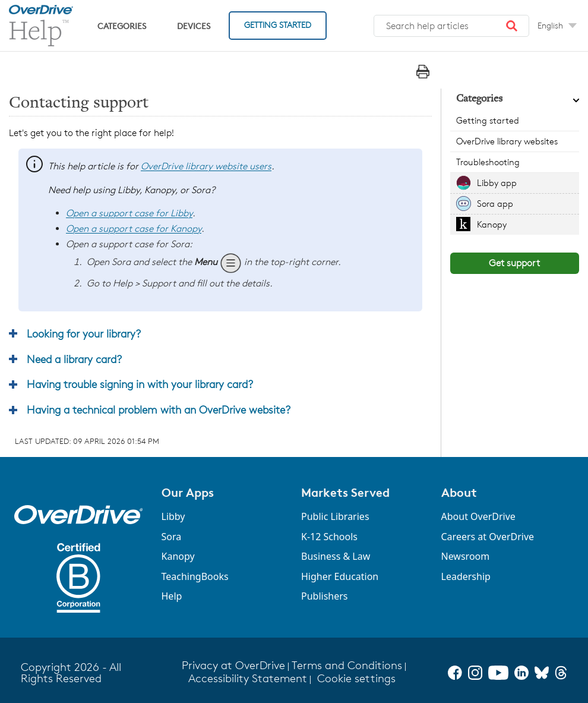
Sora (172, 537)
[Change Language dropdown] (557, 26)
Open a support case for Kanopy (134, 228)
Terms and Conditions (347, 665)
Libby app (497, 183)
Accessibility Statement (248, 678)
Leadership (466, 576)
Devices (194, 26)
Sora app (495, 204)
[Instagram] (475, 673)
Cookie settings (356, 678)
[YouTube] (498, 673)
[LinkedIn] (521, 673)
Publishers (325, 596)
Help (172, 596)
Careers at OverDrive (488, 537)
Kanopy (492, 224)
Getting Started (278, 25)
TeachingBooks (195, 576)
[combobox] (451, 26)
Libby (173, 516)
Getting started (488, 120)
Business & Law (336, 556)
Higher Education (340, 576)
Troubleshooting (488, 162)
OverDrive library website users (206, 166)
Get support (514, 263)
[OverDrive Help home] (41, 26)
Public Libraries (335, 516)
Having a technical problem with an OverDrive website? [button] (159, 409)
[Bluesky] (542, 673)
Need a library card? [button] (74, 359)
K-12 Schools (329, 537)
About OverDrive (478, 516)
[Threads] (561, 673)
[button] (512, 26)
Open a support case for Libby (129, 213)
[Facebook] (455, 673)
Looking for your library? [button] (84, 333)
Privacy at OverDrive (233, 665)
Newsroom (466, 556)
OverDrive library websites (507, 141)
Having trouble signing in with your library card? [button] (140, 384)
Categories (122, 26)
